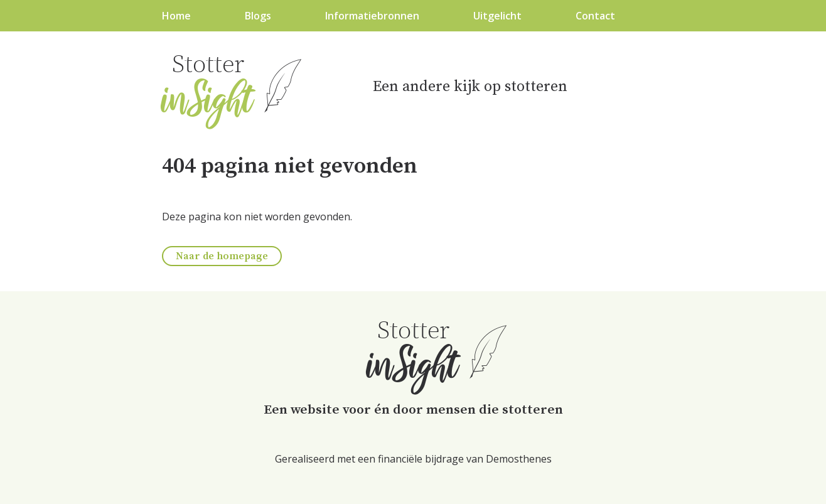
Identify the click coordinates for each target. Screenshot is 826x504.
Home (176, 16)
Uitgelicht (497, 16)
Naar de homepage (222, 256)
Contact (595, 16)
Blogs (258, 16)
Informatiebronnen (372, 16)
